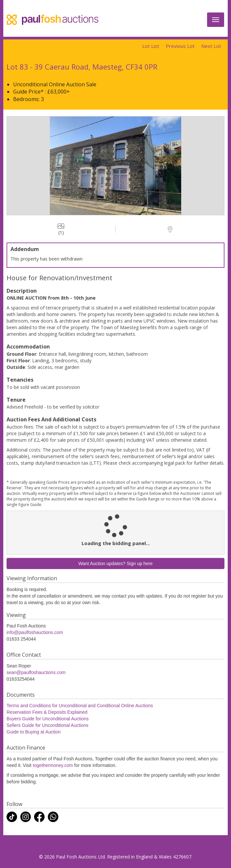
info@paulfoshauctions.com (35, 632)
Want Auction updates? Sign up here (115, 563)
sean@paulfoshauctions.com (36, 672)
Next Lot (211, 46)
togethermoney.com (53, 765)
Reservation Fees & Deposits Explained (47, 712)
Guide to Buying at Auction (34, 732)
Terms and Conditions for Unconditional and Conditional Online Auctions (80, 706)
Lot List (151, 46)
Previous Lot (180, 46)
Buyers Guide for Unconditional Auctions (48, 719)
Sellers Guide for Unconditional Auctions (48, 725)
